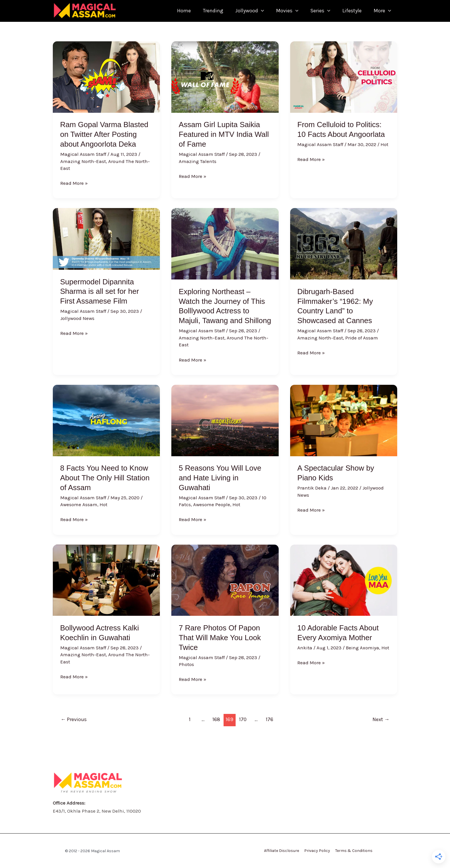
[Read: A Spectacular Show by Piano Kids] (344, 420)
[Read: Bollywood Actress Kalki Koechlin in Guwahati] (106, 580)
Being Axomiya (362, 648)
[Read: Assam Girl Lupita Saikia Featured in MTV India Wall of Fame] (225, 76)
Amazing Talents (198, 161)
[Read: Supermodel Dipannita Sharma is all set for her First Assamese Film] (106, 238)
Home (173, 11)
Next (381, 719)
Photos (186, 664)
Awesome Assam (79, 504)
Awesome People (212, 504)
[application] (253, 11)
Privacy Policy (317, 851)
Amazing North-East (83, 161)
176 (269, 719)
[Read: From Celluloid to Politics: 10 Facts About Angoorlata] (344, 76)
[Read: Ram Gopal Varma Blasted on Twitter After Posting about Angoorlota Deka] (106, 76)
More (382, 11)
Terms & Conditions (353, 851)
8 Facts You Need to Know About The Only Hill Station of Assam (105, 478)
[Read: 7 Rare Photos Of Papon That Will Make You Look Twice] (225, 580)
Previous (74, 719)
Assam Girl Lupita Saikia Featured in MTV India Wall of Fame (224, 134)
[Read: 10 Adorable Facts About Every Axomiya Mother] (344, 580)
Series (316, 11)
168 (216, 719)
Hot (384, 144)
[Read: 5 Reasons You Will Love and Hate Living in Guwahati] (225, 420)
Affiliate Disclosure (283, 851)
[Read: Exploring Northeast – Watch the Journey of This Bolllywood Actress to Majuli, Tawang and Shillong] (225, 243)
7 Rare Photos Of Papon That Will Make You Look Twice (220, 638)
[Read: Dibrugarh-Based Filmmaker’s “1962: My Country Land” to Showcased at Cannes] (344, 243)
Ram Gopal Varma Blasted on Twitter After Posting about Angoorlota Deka (104, 134)
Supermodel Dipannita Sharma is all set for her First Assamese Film (100, 292)
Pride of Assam (362, 338)
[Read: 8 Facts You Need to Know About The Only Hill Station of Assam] (106, 420)
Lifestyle (349, 11)
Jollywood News (77, 318)
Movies (281, 11)
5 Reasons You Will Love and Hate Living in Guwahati (220, 478)
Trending (204, 11)
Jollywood (242, 11)
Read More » (74, 182)
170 (243, 719)
